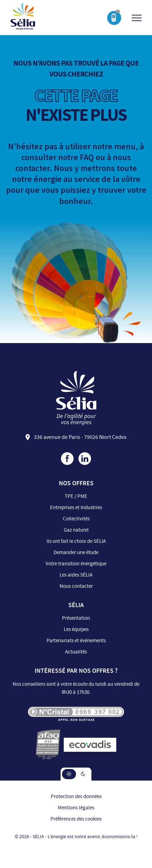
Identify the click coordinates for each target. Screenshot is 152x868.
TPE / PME (76, 496)
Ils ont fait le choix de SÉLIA (76, 541)
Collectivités (76, 519)
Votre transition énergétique (76, 564)
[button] (69, 774)
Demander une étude (76, 553)
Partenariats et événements (76, 641)
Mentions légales (76, 808)
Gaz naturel (76, 530)
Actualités (76, 652)
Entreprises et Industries (76, 508)
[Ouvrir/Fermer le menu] (137, 18)
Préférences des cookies (76, 819)
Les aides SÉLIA (76, 575)
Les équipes (76, 629)
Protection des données (76, 797)
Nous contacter (76, 586)
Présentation (76, 618)
